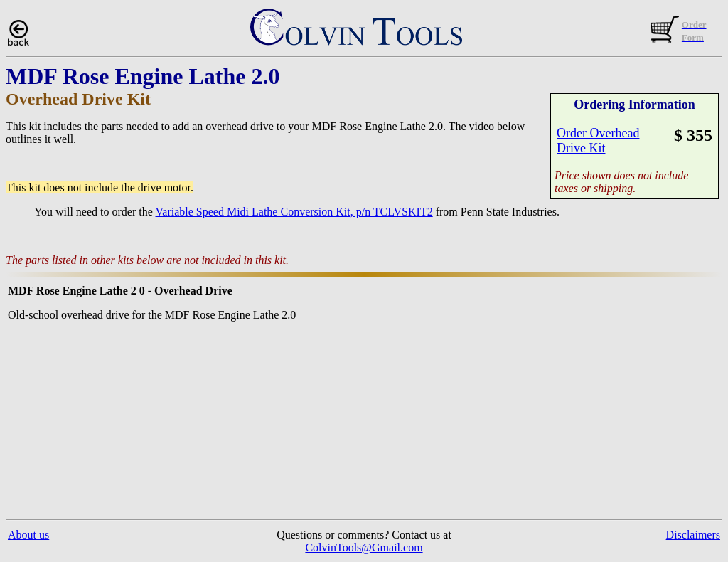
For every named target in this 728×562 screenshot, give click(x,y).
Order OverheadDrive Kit (598, 140)
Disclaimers (693, 535)
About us (28, 535)
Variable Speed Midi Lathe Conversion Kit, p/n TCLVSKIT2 (294, 212)
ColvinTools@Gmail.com (364, 547)
